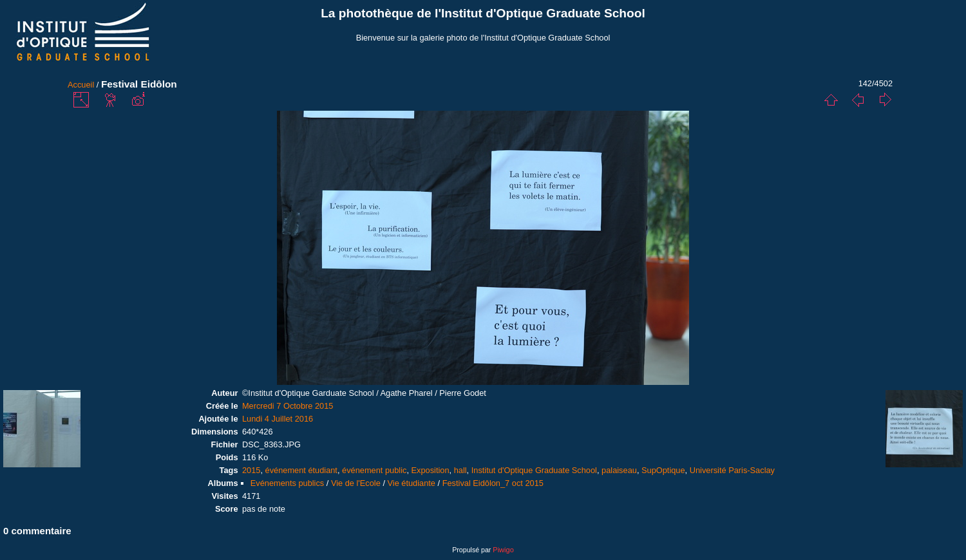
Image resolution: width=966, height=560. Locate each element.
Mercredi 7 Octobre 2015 (288, 406)
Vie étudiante (412, 483)
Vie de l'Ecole (356, 483)
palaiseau (619, 470)
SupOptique (663, 470)
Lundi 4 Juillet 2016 (278, 419)
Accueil (81, 85)
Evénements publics (288, 483)
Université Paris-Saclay (732, 470)
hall (460, 470)
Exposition (431, 470)
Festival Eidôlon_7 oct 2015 (493, 483)
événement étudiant (301, 470)
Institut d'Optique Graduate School (534, 470)
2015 (251, 470)
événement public (374, 470)
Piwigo (503, 550)
